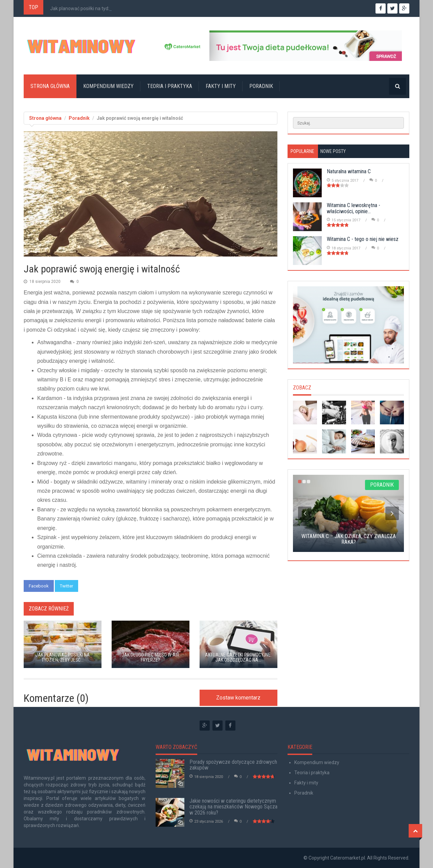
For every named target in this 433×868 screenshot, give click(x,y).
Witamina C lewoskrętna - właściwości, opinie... (354, 208)
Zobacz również (49, 609)
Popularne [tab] (302, 151)
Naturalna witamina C (349, 171)
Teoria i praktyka (170, 86)
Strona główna (50, 86)
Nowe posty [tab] (333, 151)
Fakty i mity (221, 86)
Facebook (39, 586)
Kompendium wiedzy (108, 86)
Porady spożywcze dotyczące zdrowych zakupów (233, 765)
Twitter (66, 586)
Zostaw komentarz (238, 698)
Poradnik (261, 86)
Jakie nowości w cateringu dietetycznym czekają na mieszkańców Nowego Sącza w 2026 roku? (233, 807)
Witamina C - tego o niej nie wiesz (363, 239)
